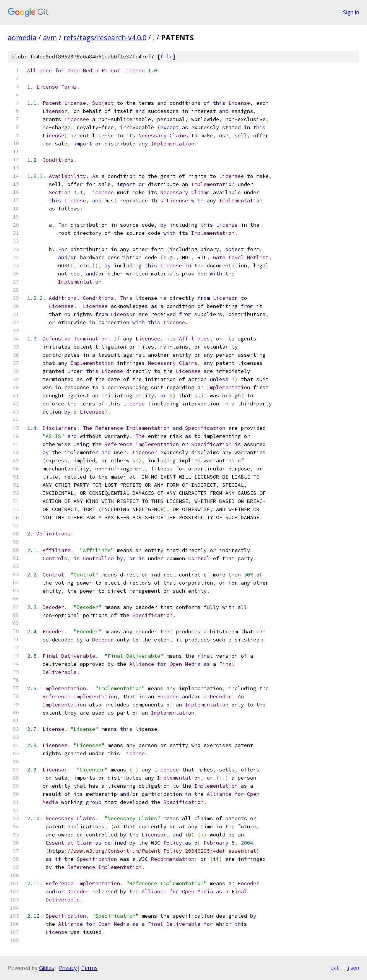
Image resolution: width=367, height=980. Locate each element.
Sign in (351, 12)
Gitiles (47, 968)
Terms (89, 968)
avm (50, 38)
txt (334, 968)
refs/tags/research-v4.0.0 (105, 38)
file (166, 57)
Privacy (68, 968)
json (353, 968)
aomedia (22, 38)
